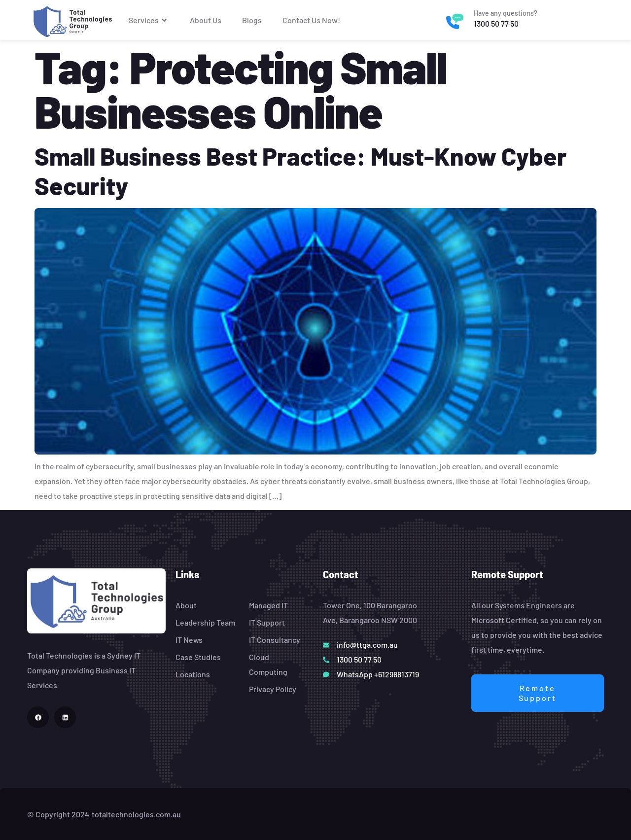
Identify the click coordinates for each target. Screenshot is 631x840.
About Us (206, 20)
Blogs (252, 20)
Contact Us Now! (311, 20)
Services (149, 20)
